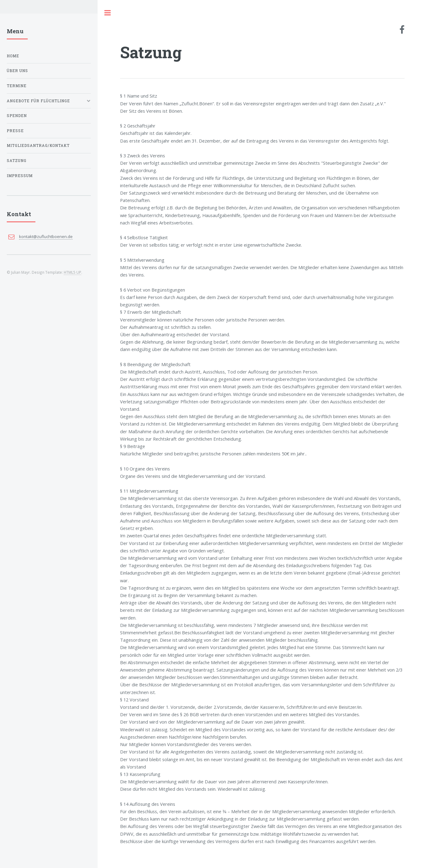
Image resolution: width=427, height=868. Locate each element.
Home (13, 56)
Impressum (20, 176)
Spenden (17, 116)
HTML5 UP (73, 272)
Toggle (108, 13)
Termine (17, 86)
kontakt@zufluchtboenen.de (46, 236)
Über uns (17, 71)
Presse (15, 131)
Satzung (17, 161)
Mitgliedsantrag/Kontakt (38, 145)
